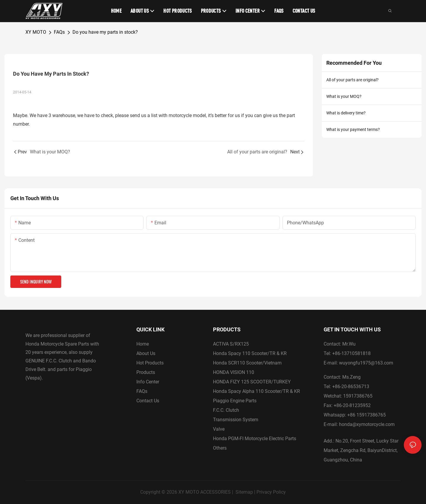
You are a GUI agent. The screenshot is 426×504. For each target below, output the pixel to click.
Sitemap (244, 492)
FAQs (59, 32)
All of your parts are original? (352, 80)
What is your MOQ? (344, 96)
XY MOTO (36, 32)
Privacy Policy (271, 492)
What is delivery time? (346, 113)
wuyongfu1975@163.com (366, 363)
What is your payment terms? (353, 129)
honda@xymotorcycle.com (367, 424)
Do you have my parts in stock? (105, 32)
